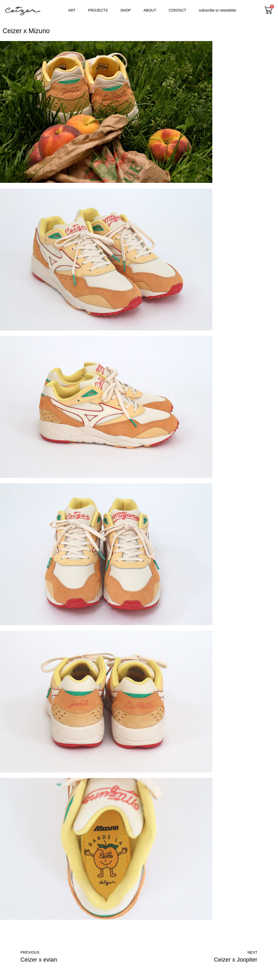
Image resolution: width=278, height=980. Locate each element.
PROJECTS (98, 10)
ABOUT (150, 10)
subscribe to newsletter (218, 10)
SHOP (126, 10)
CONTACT (177, 10)
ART (72, 10)
